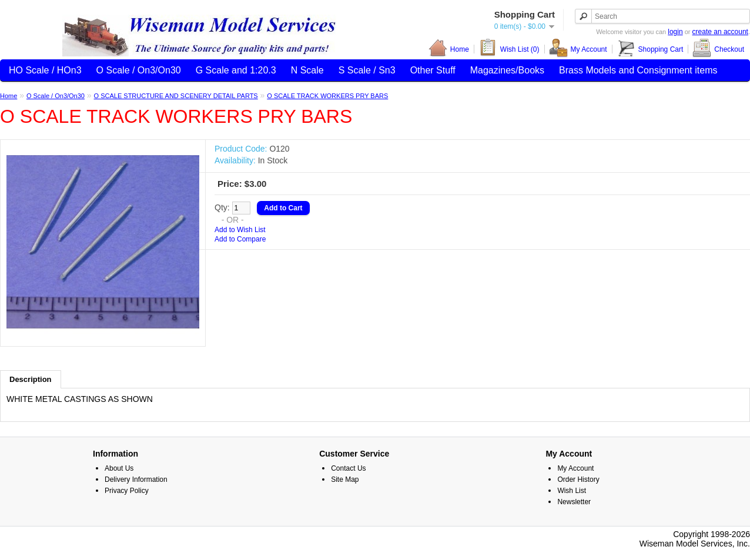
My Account (578, 49)
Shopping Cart (650, 49)
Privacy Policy (127, 491)
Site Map (345, 479)
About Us (119, 468)
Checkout (718, 49)
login (675, 32)
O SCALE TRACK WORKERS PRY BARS (327, 96)
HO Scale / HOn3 (45, 70)
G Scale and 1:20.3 (236, 70)
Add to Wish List (240, 230)
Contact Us (348, 468)
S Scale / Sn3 (367, 70)
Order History (578, 479)
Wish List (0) (509, 49)
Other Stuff (433, 70)
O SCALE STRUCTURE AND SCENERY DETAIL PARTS (176, 96)
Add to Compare (240, 239)
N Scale (307, 70)
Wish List (572, 491)
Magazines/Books (507, 70)
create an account (720, 32)
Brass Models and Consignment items (638, 70)
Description (31, 379)
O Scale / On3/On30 (139, 70)
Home (449, 49)
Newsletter (574, 502)
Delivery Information (136, 479)
